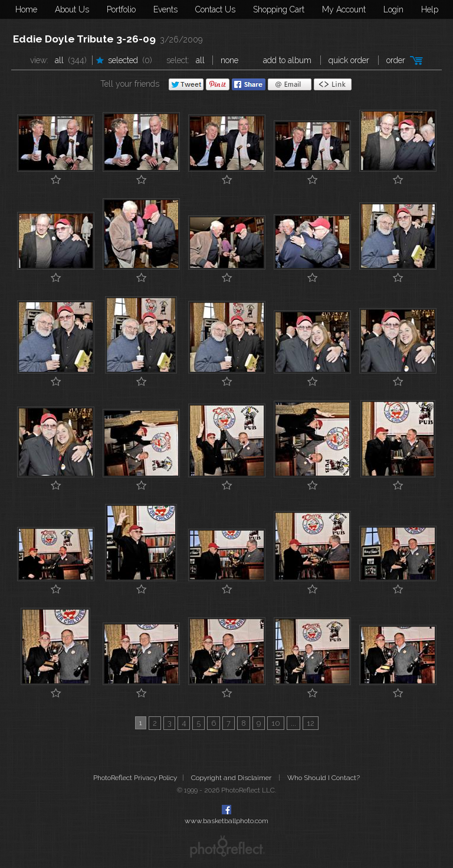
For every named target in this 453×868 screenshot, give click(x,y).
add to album (287, 60)
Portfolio (121, 9)
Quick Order (349, 60)
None (229, 60)
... (293, 723)
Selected (123, 60)
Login (393, 9)
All (59, 60)
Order (396, 60)
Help (430, 9)
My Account (344, 9)
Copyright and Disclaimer (232, 778)
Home (26, 9)
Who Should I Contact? (324, 778)
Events (165, 9)
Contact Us (215, 9)
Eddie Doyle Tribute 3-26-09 (84, 39)
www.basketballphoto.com (226, 821)
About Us (72, 9)
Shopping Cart (279, 9)
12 (311, 723)
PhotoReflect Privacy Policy (135, 778)
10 (276, 723)
